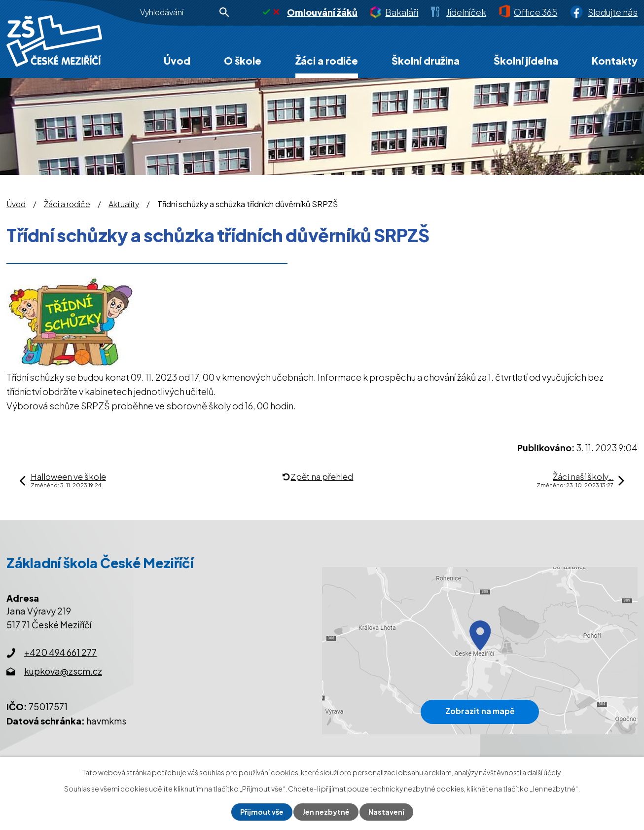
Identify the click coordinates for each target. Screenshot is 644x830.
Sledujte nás (613, 12)
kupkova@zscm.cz (63, 671)
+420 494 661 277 (60, 652)
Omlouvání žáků (322, 12)
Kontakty (615, 60)
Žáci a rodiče (327, 60)
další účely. (544, 772)
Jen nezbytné (326, 812)
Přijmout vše (262, 812)
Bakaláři (402, 12)
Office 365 (536, 12)
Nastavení (386, 812)
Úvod (177, 60)
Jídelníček (466, 12)
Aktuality (124, 204)
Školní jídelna (526, 60)
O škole (243, 60)
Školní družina (426, 60)
